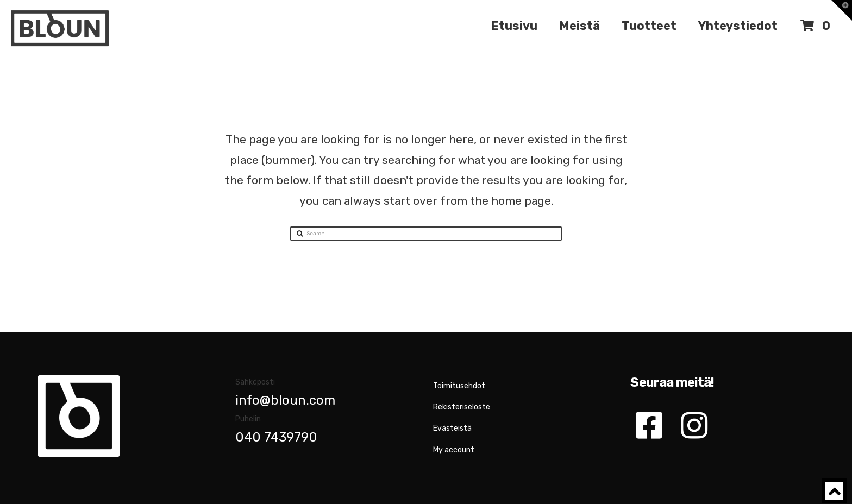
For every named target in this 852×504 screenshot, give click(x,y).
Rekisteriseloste (462, 407)
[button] (842, 10)
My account (454, 450)
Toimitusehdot (459, 386)
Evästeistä (452, 428)
